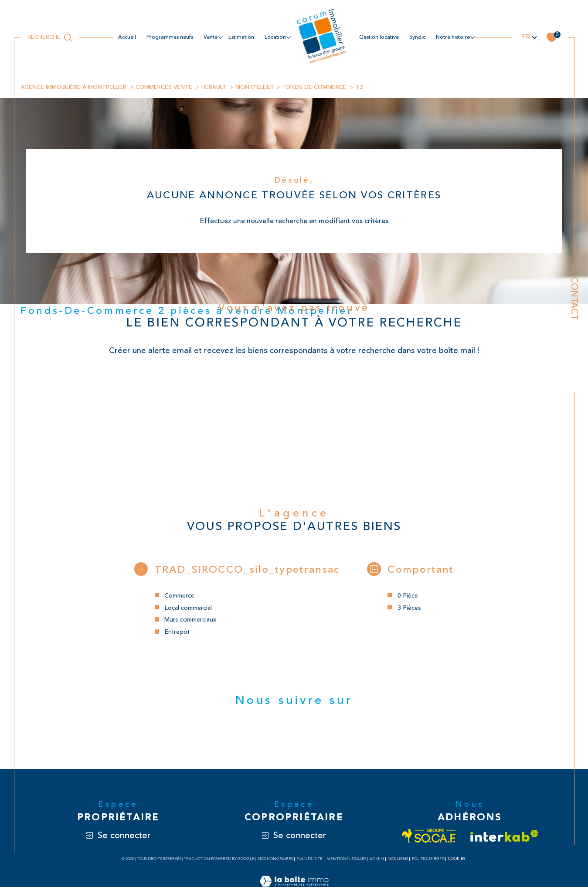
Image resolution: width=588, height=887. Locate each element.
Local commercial (188, 608)
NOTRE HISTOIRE (453, 37)
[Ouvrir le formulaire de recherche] (50, 37)
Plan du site (309, 860)
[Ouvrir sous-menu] (220, 37)
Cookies (457, 860)
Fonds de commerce (315, 87)
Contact (574, 298)
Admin (377, 860)
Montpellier (255, 87)
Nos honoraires (275, 860)
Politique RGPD (428, 860)
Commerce (179, 596)
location (275, 37)
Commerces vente (164, 87)
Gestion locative (379, 37)
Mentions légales (346, 860)
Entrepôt (177, 633)
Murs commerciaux (190, 620)
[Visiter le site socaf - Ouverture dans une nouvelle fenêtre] (429, 837)
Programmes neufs (170, 37)
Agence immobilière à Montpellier (73, 87)
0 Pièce (408, 596)
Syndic (417, 37)
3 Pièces (409, 608)
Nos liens (398, 860)
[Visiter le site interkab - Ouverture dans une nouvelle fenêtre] (504, 837)
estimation (241, 37)
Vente (211, 37)
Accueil (127, 37)
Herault (214, 87)
